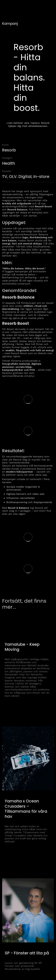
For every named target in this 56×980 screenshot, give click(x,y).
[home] (12, 6)
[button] (51, 5)
